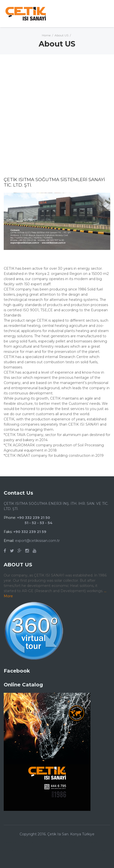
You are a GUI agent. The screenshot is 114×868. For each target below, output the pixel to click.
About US (61, 35)
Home (46, 35)
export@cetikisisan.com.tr (37, 541)
